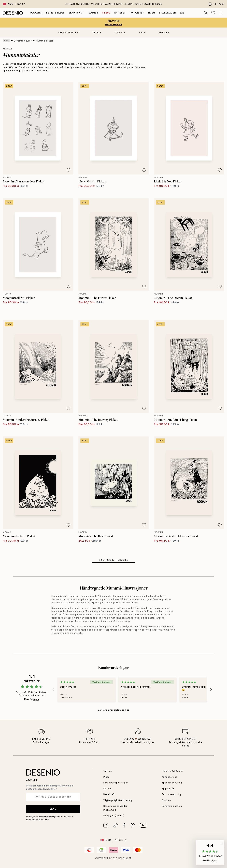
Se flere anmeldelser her (113, 710)
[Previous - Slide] (53, 689)
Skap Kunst (76, 13)
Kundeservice (170, 777)
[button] (210, 853)
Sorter (164, 32)
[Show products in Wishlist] (213, 13)
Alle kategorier (68, 32)
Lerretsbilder (55, 13)
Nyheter (120, 13)
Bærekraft (109, 794)
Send (53, 809)
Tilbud (106, 13)
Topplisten (137, 13)
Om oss (108, 771)
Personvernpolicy (47, 817)
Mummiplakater (45, 41)
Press (107, 777)
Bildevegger (167, 13)
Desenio (123, 858)
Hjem (152, 13)
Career (107, 789)
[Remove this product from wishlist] (68, 170)
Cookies (167, 800)
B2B (182, 13)
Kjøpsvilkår (168, 789)
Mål (142, 32)
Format (120, 32)
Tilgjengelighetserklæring (118, 800)
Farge (96, 32)
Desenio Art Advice (173, 771)
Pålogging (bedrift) (114, 816)
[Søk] (206, 13)
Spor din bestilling (172, 783)
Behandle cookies (172, 806)
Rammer (93, 13)
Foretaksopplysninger (116, 783)
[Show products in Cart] (221, 13)
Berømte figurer (23, 41)
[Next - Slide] (211, 689)
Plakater (36, 13)
